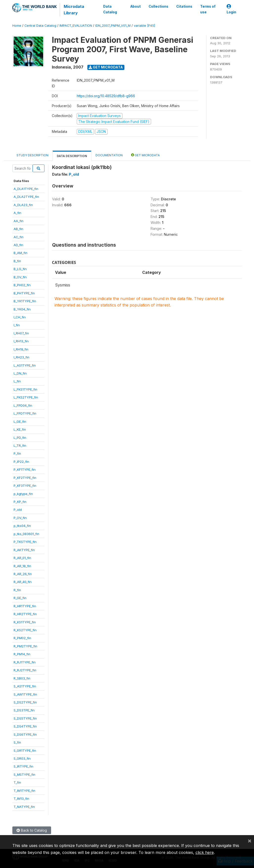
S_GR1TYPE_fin (25, 751)
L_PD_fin (20, 438)
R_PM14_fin (22, 654)
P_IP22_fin (21, 462)
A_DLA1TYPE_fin (26, 189)
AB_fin (18, 229)
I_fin (17, 325)
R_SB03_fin (22, 678)
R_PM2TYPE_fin (25, 646)
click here (205, 852)
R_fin (17, 590)
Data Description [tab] (72, 156)
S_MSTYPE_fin (24, 774)
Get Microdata (106, 67)
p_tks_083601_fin (26, 534)
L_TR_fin (20, 446)
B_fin (17, 261)
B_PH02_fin (22, 285)
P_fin (17, 453)
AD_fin (18, 245)
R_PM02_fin (22, 638)
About (135, 6)
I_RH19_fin (21, 349)
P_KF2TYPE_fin (25, 478)
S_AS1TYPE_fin (25, 686)
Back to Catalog (32, 830)
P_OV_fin (20, 518)
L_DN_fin (20, 373)
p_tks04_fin (22, 526)
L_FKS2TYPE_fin (26, 397)
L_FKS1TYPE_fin (25, 389)
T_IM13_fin (21, 798)
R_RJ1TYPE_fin (25, 662)
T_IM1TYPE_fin (24, 791)
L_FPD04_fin (23, 405)
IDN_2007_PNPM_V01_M (113, 26)
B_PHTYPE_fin (24, 293)
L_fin (17, 381)
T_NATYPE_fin (24, 807)
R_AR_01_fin (22, 558)
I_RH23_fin (21, 357)
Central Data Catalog (40, 26)
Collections (158, 6)
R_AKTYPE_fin (24, 550)
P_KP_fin (20, 502)
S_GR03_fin (22, 758)
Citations (184, 6)
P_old (18, 510)
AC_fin (19, 237)
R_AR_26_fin (23, 574)
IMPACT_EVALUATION (76, 26)
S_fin (17, 742)
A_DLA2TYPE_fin (26, 197)
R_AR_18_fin (22, 566)
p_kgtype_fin (23, 494)
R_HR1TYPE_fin (25, 606)
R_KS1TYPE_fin (25, 622)
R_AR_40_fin (23, 582)
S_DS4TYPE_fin (25, 726)
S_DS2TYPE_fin (25, 702)
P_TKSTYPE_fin (25, 542)
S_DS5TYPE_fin (25, 718)
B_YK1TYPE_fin (25, 301)
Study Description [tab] (32, 155)
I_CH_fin (20, 317)
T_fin (17, 782)
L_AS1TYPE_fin (25, 365)
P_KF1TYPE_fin (25, 469)
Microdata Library (74, 10)
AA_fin (19, 221)
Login (231, 9)
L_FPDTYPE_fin (25, 413)
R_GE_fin (20, 598)
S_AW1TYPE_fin (25, 694)
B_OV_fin (20, 277)
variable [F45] (144, 26)
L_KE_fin (20, 429)
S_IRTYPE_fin (23, 766)
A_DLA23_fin (23, 205)
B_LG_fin (20, 269)
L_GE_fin (20, 422)
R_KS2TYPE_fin (25, 630)
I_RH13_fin (21, 341)
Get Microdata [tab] (145, 155)
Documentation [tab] (109, 155)
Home (17, 26)
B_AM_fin (20, 253)
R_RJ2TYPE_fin (25, 670)
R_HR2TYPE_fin (25, 614)
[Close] (250, 841)
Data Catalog (110, 9)
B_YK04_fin (22, 309)
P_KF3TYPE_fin (25, 486)
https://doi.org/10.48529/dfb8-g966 (106, 96)
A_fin (17, 213)
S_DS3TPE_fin (24, 710)
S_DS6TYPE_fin (25, 734)
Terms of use (208, 9)
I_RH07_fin (21, 333)
